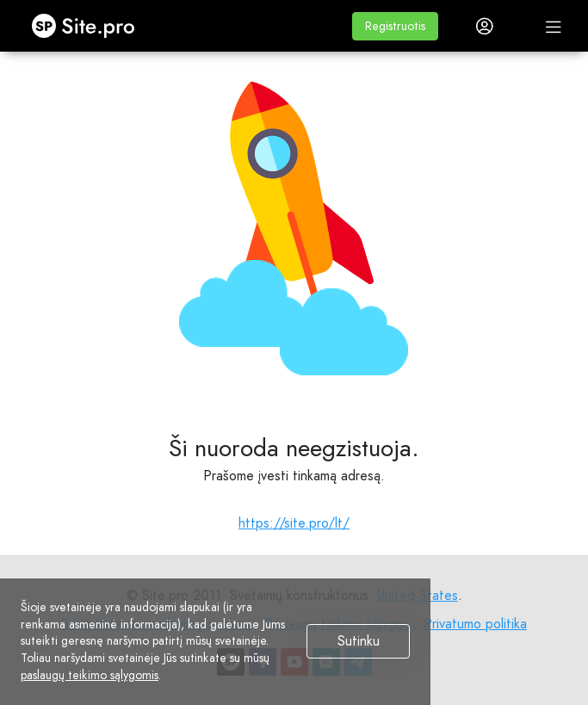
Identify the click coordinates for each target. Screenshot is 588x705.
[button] (395, 26)
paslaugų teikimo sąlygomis (90, 675)
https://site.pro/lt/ (294, 523)
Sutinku (359, 642)
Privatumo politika (475, 624)
